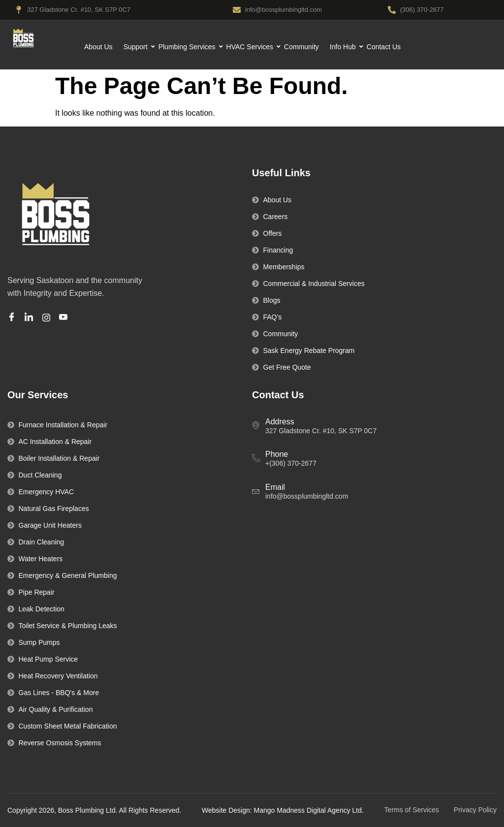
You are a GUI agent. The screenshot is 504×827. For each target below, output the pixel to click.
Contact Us (384, 47)
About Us (98, 47)
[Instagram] (48, 318)
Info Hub (344, 47)
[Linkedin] (30, 318)
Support (137, 47)
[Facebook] (13, 318)
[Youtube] (65, 318)
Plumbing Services (188, 47)
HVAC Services (251, 47)
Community (301, 47)
